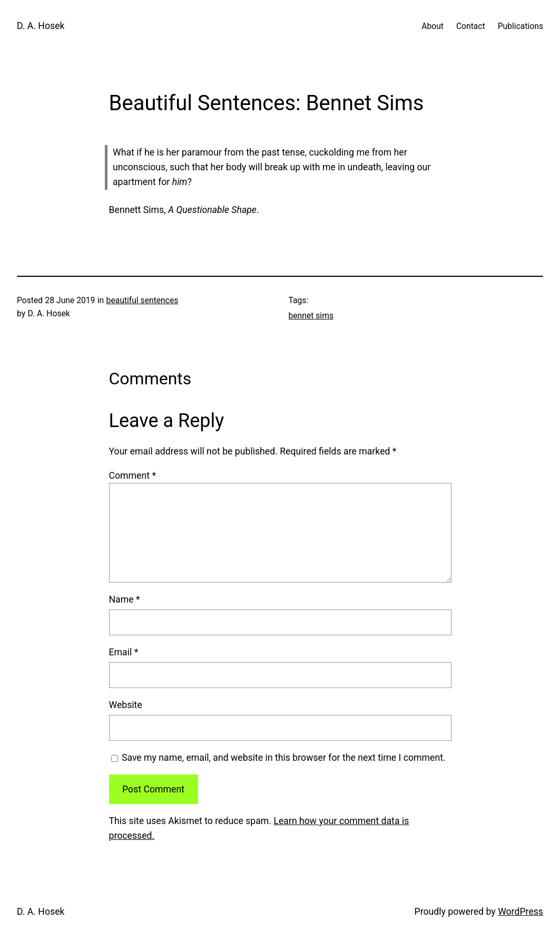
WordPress (520, 912)
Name (125, 599)
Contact (471, 26)
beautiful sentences (143, 300)
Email (124, 652)
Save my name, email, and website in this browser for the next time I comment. (284, 758)
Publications (520, 26)
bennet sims (311, 316)
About (433, 26)
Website (126, 705)
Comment (133, 476)
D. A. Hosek (41, 26)
